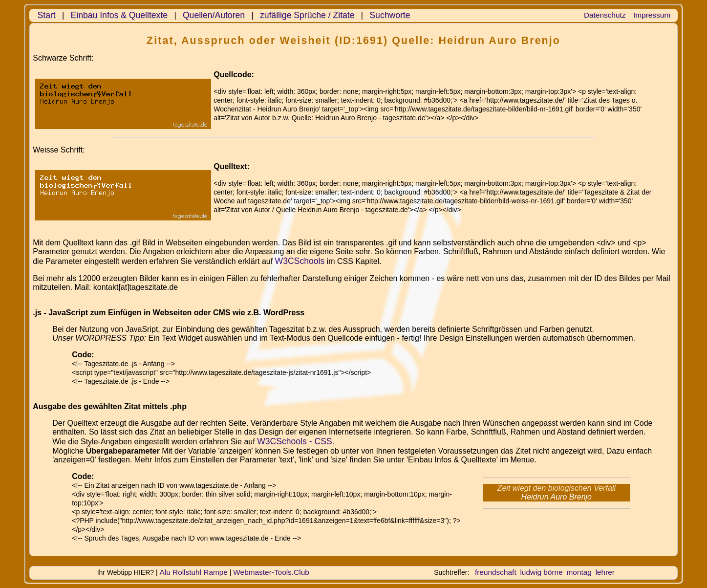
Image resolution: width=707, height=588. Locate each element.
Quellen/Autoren (214, 15)
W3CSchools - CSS (295, 441)
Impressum (652, 15)
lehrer (605, 572)
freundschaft (496, 572)
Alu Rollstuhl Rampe (194, 572)
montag (579, 572)
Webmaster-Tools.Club (271, 572)
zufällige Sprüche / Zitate (307, 15)
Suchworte (390, 15)
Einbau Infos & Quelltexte (119, 15)
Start (47, 15)
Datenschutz (605, 15)
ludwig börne (541, 572)
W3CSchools (300, 261)
